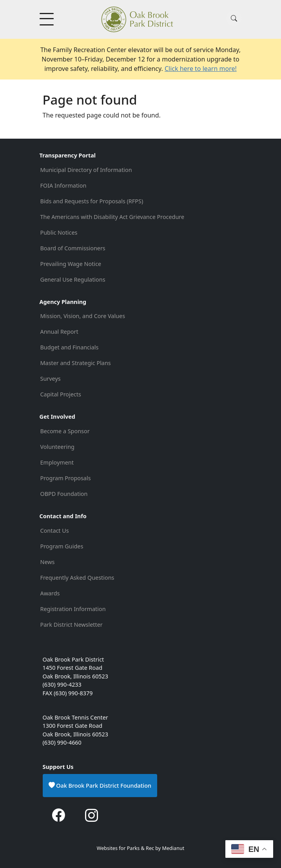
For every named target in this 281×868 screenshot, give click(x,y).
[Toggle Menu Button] (47, 19)
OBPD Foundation (64, 494)
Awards (50, 593)
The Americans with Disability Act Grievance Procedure (113, 217)
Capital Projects (61, 394)
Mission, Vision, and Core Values (83, 316)
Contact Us (55, 531)
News (48, 562)
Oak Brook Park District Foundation (100, 785)
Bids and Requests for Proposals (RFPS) (92, 201)
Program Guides (62, 546)
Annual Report (59, 332)
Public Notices (59, 232)
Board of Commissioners (73, 248)
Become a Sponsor (65, 431)
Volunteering (57, 447)
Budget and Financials (70, 347)
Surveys (51, 379)
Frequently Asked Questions (77, 578)
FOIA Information (63, 185)
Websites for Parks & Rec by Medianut (141, 848)
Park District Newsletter (72, 625)
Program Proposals (66, 478)
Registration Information (73, 609)
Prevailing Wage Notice (71, 264)
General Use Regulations (73, 279)
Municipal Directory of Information (86, 170)
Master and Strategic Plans (76, 363)
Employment (57, 462)
